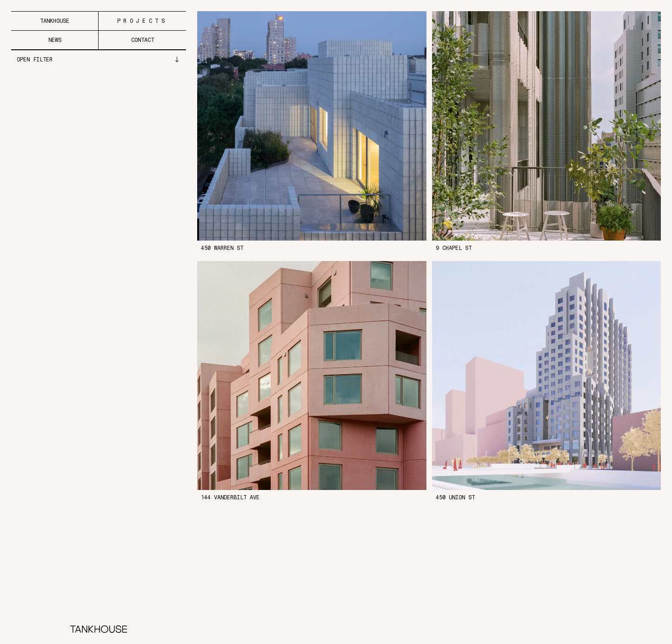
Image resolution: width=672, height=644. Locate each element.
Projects (143, 21)
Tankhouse (55, 21)
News (55, 40)
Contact (143, 40)
